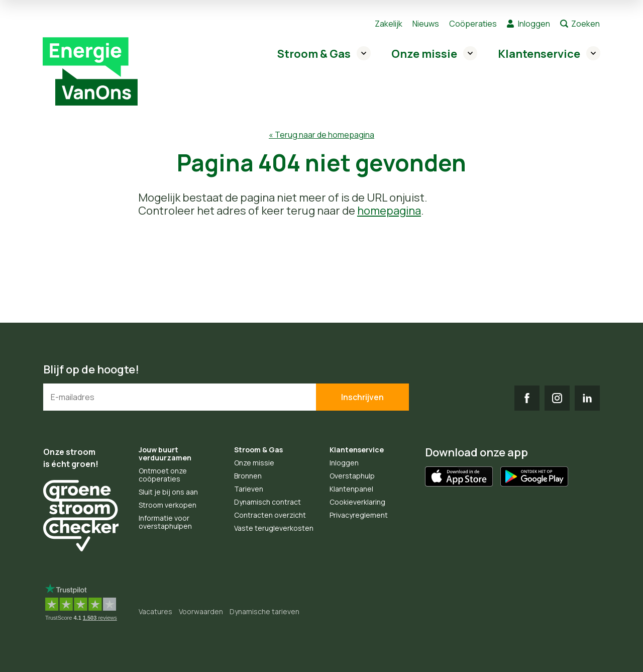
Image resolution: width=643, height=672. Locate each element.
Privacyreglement (359, 515)
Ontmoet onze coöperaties (163, 475)
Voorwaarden (201, 611)
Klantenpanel (351, 489)
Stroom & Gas (314, 54)
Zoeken (585, 24)
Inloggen (534, 24)
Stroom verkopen (168, 505)
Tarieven (249, 489)
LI (587, 398)
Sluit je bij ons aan (168, 492)
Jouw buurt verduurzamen (165, 454)
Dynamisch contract (267, 502)
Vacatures (155, 611)
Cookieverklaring (357, 502)
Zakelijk (389, 24)
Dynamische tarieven (264, 611)
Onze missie (424, 54)
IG (557, 398)
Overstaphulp (352, 476)
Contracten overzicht (270, 515)
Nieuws (426, 24)
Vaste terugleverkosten (274, 528)
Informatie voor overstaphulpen (165, 522)
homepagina (389, 211)
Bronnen (248, 476)
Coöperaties (473, 24)
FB (527, 398)
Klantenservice (539, 54)
